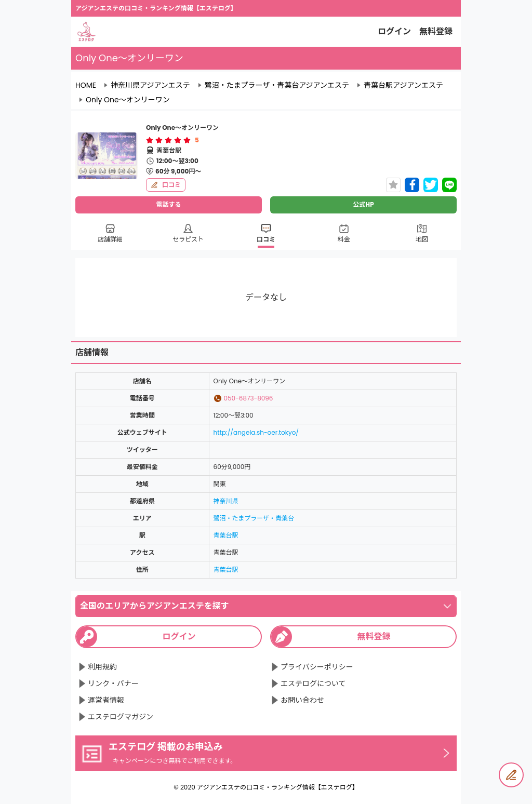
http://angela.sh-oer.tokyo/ (256, 432)
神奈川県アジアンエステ (150, 85)
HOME (86, 85)
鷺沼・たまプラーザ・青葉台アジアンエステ (277, 85)
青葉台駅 (226, 535)
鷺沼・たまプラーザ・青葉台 (254, 518)
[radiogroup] (168, 140)
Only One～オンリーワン (128, 100)
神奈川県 (226, 501)
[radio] (151, 140)
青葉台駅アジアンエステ (403, 85)
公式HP (363, 204)
